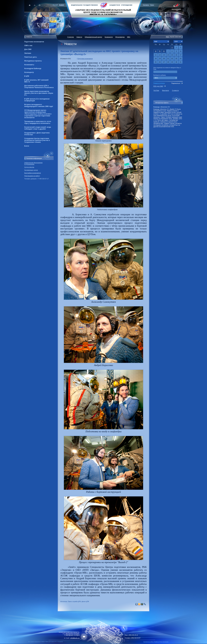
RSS (167, 37)
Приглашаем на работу (32, 176)
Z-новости (175, 90)
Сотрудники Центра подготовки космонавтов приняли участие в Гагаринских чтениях (37, 140)
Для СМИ (28, 49)
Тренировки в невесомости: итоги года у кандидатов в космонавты (38, 122)
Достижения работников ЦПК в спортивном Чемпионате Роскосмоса (39, 87)
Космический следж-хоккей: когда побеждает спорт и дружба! (38, 128)
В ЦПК (27, 76)
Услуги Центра (29, 167)
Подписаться (176, 83)
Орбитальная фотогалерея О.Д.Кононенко (33, 163)
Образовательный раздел (93, 37)
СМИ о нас (28, 46)
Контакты (146, 5)
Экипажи (28, 53)
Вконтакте (165, 90)
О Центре (71, 37)
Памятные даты (31, 57)
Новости (79, 37)
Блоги (27, 146)
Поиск (152, 5)
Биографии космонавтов (33, 173)
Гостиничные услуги (31, 170)
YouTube (156, 90)
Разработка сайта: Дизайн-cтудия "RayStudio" (156, 642)
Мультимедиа (120, 37)
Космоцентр (29, 72)
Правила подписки (159, 83)
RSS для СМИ (158, 86)
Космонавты (29, 65)
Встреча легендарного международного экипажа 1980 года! (39, 105)
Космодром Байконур (33, 69)
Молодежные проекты (33, 61)
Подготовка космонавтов (34, 42)
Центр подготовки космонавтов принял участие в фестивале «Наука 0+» (39, 93)
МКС (129, 37)
